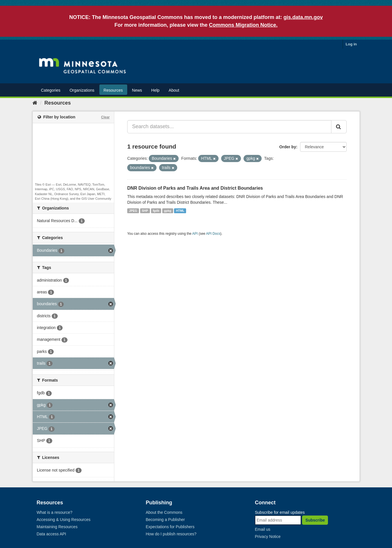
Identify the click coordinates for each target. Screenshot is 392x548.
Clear (105, 117)
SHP (145, 211)
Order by (288, 147)
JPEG (133, 211)
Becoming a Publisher (165, 520)
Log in (351, 44)
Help (156, 90)
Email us (263, 529)
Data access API (52, 534)
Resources (113, 90)
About (174, 90)
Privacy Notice (268, 537)
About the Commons (164, 512)
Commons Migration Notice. (243, 25)
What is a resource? (55, 512)
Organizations (82, 90)
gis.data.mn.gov (303, 17)
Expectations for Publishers (170, 527)
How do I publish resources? (171, 534)
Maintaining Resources (57, 527)
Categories (51, 90)
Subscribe (315, 520)
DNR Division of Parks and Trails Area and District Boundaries (195, 188)
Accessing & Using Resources (64, 520)
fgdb (156, 211)
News (137, 90)
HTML (180, 211)
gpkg (168, 211)
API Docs (213, 234)
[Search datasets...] (229, 127)
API (195, 234)
